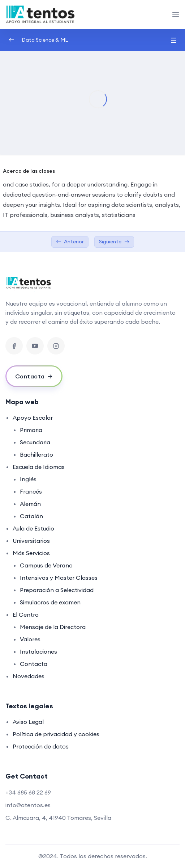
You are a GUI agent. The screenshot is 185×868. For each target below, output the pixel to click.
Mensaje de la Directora (53, 627)
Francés (31, 491)
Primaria (31, 430)
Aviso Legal (28, 722)
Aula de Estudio (33, 528)
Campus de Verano (46, 565)
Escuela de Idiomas (39, 467)
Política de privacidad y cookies (56, 734)
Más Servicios (31, 553)
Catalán (31, 516)
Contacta (34, 664)
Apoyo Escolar (33, 418)
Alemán (30, 504)
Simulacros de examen (50, 602)
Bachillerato (36, 454)
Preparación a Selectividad (57, 590)
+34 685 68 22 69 (28, 792)
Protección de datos (41, 746)
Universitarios (31, 541)
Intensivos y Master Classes (59, 578)
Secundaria (35, 442)
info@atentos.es (28, 805)
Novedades (29, 676)
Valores (30, 639)
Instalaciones (38, 651)
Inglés (28, 479)
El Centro (26, 615)
